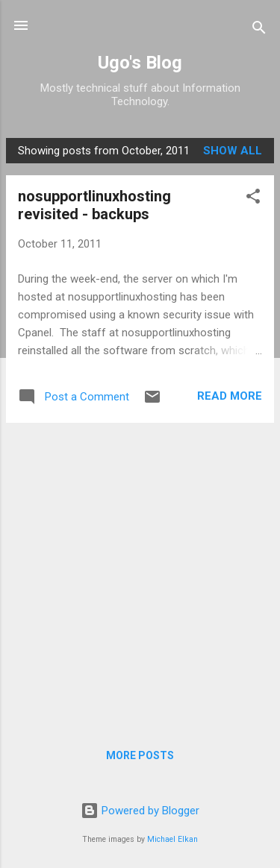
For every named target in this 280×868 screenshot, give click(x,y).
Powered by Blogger (140, 811)
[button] (253, 199)
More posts (140, 755)
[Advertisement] (140, 575)
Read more (230, 396)
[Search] (259, 30)
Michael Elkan (172, 839)
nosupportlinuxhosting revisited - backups (94, 205)
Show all (233, 151)
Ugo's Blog (140, 63)
